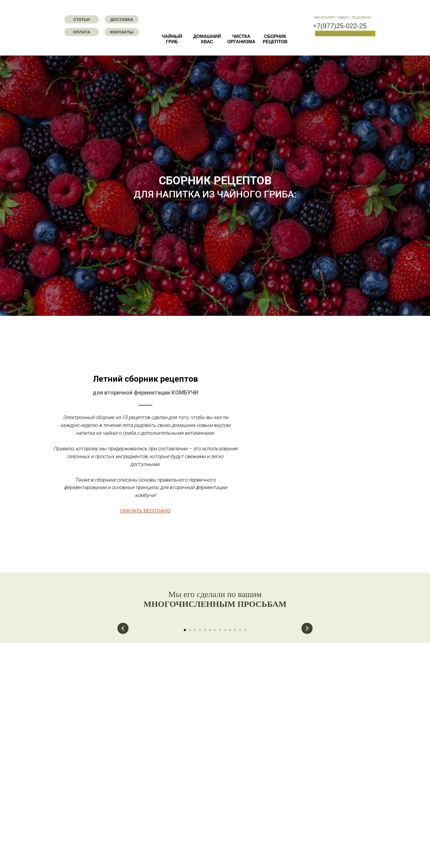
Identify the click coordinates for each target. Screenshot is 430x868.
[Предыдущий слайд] (123, 663)
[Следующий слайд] (307, 663)
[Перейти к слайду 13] (245, 713)
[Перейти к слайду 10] (230, 713)
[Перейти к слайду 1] (185, 713)
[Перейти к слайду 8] (220, 713)
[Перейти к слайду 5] (205, 713)
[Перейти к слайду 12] (240, 713)
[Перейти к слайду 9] (225, 713)
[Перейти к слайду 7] (215, 713)
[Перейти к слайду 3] (195, 713)
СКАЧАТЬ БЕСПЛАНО (285, 511)
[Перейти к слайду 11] (235, 713)
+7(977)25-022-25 (340, 26)
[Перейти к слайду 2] (190, 713)
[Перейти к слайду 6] (210, 713)
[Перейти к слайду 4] (200, 713)
